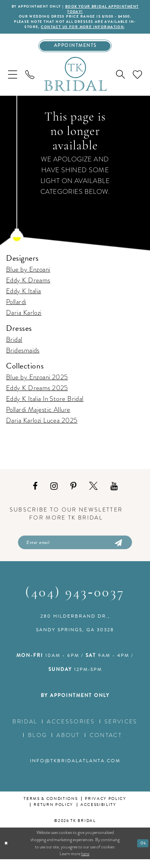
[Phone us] (30, 80)
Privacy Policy (105, 807)
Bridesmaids (23, 356)
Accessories (71, 730)
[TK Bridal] (75, 80)
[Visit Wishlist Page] (137, 80)
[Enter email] (75, 550)
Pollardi (16, 308)
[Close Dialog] (7, 852)
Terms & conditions (51, 807)
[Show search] (120, 81)
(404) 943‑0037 (75, 602)
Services (121, 730)
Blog (37, 744)
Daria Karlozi (24, 319)
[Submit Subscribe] (118, 550)
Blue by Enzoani (28, 275)
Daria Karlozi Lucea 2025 (42, 427)
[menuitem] (13, 80)
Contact (106, 744)
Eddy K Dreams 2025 (37, 394)
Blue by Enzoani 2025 (37, 384)
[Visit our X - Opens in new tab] (93, 493)
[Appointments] (75, 51)
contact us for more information (88, 31)
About (68, 744)
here (85, 862)
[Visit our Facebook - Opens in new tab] (35, 493)
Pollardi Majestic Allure (38, 416)
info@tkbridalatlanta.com (75, 769)
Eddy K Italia (24, 297)
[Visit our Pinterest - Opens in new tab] (73, 493)
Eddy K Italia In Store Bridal (45, 405)
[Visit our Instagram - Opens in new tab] (54, 493)
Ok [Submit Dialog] (142, 852)
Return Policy (53, 813)
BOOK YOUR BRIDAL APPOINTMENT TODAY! (89, 10)
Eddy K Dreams (28, 286)
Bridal (14, 345)
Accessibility (98, 813)
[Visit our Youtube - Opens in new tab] (114, 493)
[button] (13, 80)
